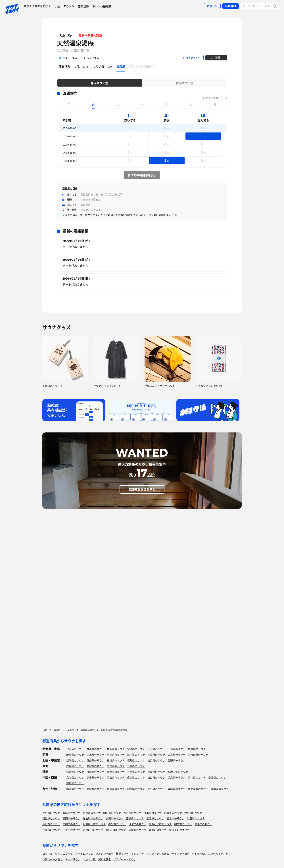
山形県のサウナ (177, 749)
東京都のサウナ (177, 755)
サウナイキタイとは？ (37, 6)
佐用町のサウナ (137, 830)
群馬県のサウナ (116, 755)
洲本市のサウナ (153, 813)
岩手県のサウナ (116, 749)
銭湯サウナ (122, 853)
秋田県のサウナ (156, 749)
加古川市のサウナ (93, 818)
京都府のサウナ (95, 772)
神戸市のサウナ (51, 813)
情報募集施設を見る (142, 489)
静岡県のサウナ (95, 766)
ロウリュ (47, 853)
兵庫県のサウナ (136, 772)
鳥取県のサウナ (75, 777)
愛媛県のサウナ (217, 777)
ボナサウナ (137, 853)
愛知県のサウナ (116, 766)
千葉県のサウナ (156, 755)
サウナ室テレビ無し (158, 853)
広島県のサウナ (136, 777)
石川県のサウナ (116, 760)
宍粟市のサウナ (51, 830)
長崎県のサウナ (116, 789)
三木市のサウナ (176, 818)
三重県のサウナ (136, 766)
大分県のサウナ (156, 789)
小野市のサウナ (51, 824)
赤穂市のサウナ (115, 818)
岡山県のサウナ (116, 777)
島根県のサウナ (95, 777)
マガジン (69, 6)
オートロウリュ (84, 853)
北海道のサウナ (75, 749)
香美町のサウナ (158, 830)
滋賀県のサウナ (75, 772)
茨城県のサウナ (75, 755)
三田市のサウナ (72, 824)
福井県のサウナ (136, 760)
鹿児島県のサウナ (198, 789)
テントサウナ (73, 859)
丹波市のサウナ (137, 824)
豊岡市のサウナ (72, 818)
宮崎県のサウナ (177, 789)
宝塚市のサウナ (155, 818)
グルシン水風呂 (105, 853)
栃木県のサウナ (95, 755)
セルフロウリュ (64, 853)
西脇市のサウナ (135, 818)
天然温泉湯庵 (75, 43)
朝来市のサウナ (183, 824)
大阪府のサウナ (116, 772)
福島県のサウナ (197, 749)
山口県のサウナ (156, 777)
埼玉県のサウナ (136, 755)
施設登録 (83, 6)
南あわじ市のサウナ (160, 824)
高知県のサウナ (75, 783)
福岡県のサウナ (75, 789)
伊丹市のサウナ (193, 813)
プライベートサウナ (125, 859)
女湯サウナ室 (185, 83)
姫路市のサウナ (72, 813)
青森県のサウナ (95, 749)
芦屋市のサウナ (173, 813)
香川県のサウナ (197, 777)
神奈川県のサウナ (198, 755)
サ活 (57, 6)
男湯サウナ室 (99, 83)
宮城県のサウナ (136, 749)
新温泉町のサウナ (179, 830)
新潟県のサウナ (75, 760)
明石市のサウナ (112, 813)
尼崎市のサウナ (92, 813)
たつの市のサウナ (93, 830)
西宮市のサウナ (132, 813)
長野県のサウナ (177, 760)
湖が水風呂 (105, 859)
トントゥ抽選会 (102, 6)
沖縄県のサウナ (220, 789)
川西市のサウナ (196, 818)
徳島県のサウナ (177, 777)
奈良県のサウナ (156, 772)
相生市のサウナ (51, 818)
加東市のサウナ (72, 830)
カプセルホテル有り (220, 853)
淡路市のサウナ (203, 824)
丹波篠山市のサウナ (94, 824)
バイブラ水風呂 (181, 853)
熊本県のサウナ (136, 789)
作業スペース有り (53, 859)
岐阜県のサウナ (75, 766)
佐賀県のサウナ (95, 789)
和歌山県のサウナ (178, 772)
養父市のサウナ (117, 824)
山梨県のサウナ (156, 760)
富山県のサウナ (95, 760)
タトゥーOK (199, 853)
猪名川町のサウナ (116, 830)
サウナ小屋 (89, 859)
